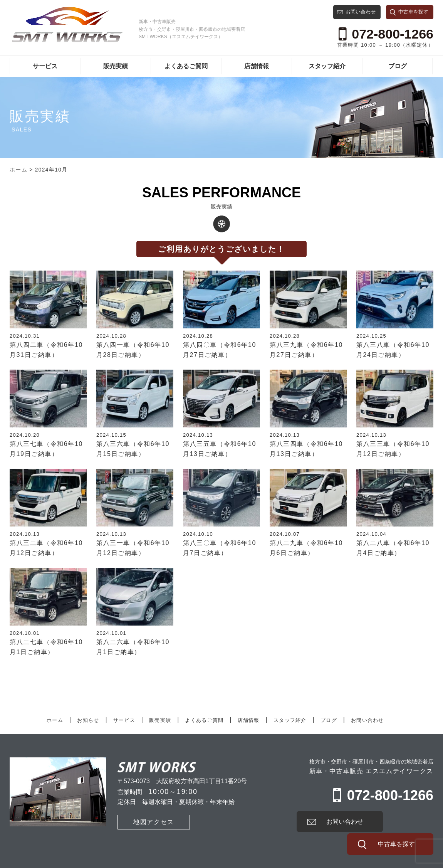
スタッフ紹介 (327, 66)
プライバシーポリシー (86, 860)
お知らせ (88, 720)
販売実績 (116, 66)
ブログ (398, 66)
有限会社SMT (27, 860)
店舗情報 (257, 66)
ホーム (55, 720)
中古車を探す (413, 12)
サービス (45, 66)
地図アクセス (142, 821)
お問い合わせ (361, 12)
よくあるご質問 (186, 66)
